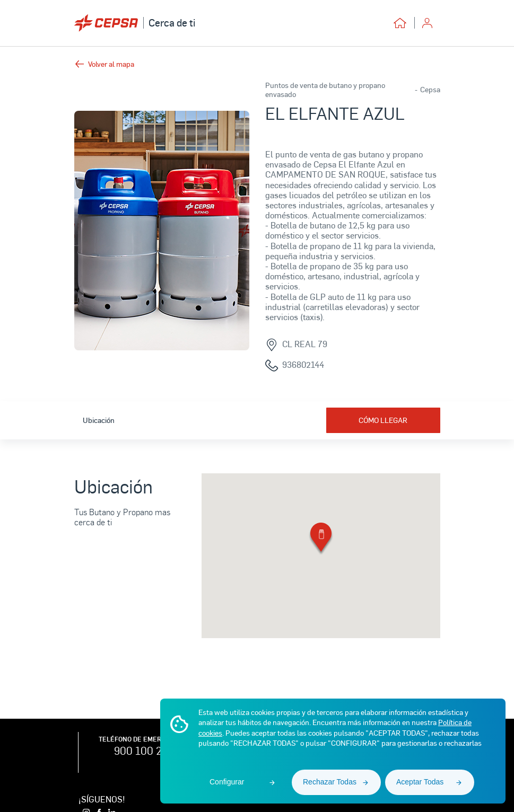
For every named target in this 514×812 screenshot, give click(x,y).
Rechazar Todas (330, 782)
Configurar (227, 782)
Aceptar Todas (420, 782)
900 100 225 (144, 751)
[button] (321, 539)
